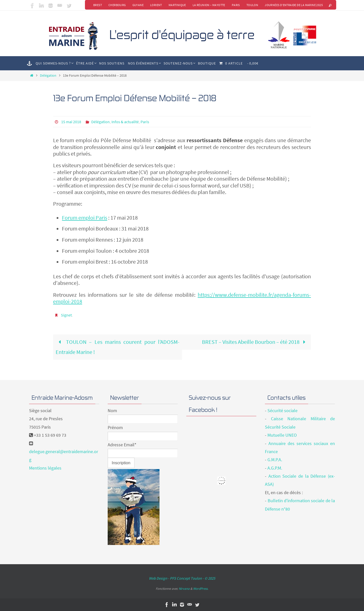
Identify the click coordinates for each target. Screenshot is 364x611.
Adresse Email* (122, 445)
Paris (236, 5)
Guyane (138, 5)
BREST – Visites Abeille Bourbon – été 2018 (255, 342)
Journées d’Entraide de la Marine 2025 (294, 5)
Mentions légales (45, 468)
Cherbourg (117, 5)
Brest (98, 5)
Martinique (177, 5)
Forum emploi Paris (85, 218)
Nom (112, 410)
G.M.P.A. (275, 460)
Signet (66, 315)
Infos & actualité (125, 122)
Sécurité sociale (282, 410)
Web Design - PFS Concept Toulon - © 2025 (182, 578)
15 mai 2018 (71, 122)
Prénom (115, 427)
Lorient (156, 5)
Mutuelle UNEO (282, 435)
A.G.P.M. (275, 468)
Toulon (252, 5)
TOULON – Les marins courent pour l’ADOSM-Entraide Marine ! (118, 347)
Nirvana (184, 589)
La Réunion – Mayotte (209, 5)
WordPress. (201, 589)
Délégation (48, 75)
